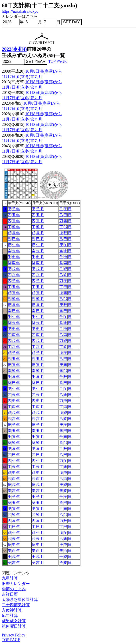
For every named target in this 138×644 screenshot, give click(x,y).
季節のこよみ (14, 589)
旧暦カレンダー (16, 584)
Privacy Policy (14, 635)
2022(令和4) (14, 49)
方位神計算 (12, 610)
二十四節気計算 (16, 605)
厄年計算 (10, 616)
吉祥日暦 (10, 594)
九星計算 (10, 578)
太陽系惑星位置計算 (20, 600)
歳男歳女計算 (14, 621)
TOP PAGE (58, 62)
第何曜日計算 (14, 626)
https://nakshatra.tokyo (20, 11)
